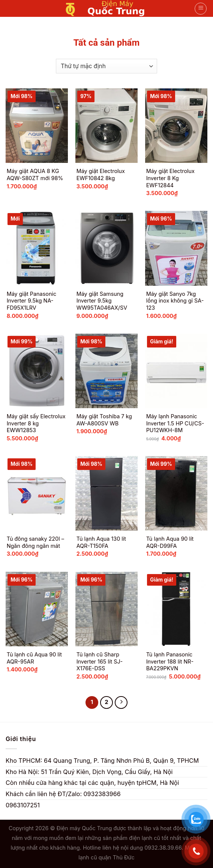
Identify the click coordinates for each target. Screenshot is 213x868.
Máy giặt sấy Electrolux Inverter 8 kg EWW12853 (36, 423)
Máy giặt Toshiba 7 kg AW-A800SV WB (104, 420)
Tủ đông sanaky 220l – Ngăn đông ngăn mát (35, 542)
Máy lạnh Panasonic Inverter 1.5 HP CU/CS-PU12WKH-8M (175, 423)
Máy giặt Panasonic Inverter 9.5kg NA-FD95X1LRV (31, 301)
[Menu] (201, 9)
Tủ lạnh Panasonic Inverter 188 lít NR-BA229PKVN (170, 661)
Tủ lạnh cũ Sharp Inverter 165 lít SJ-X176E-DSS (100, 661)
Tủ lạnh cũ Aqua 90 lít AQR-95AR (34, 658)
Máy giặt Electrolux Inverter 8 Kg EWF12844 (170, 178)
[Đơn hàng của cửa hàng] (106, 66)
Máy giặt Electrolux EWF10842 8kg (101, 174)
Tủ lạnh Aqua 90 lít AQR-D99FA (170, 542)
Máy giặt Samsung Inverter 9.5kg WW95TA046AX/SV (102, 301)
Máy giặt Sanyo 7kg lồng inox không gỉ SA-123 (175, 301)
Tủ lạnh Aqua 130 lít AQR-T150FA (101, 542)
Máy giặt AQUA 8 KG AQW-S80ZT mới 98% (35, 174)
